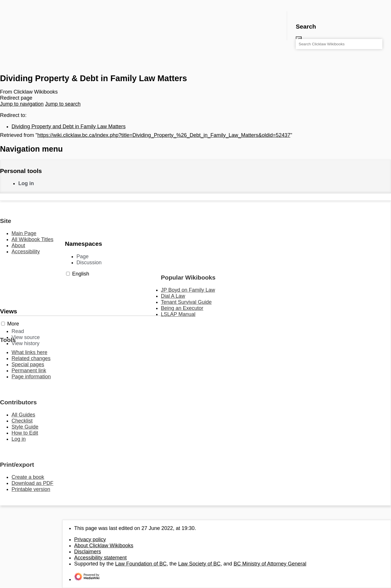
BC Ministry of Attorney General (270, 564)
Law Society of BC (199, 564)
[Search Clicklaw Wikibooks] (339, 44)
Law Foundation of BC (141, 564)
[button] (68, 274)
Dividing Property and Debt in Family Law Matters (69, 126)
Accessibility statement (100, 558)
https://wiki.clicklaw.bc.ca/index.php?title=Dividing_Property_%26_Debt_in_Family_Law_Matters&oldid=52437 (164, 135)
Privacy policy (90, 539)
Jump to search (63, 104)
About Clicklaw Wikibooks (104, 546)
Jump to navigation (22, 104)
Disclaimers (88, 552)
